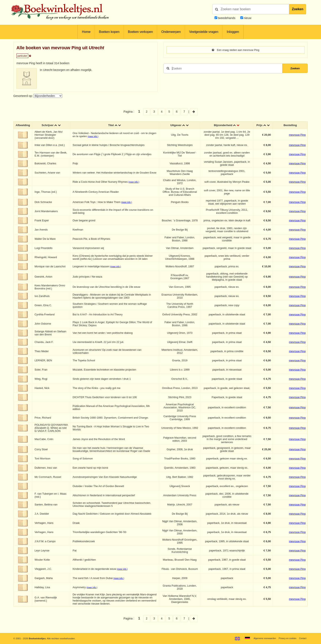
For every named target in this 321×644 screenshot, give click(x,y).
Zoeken (298, 9)
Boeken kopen (109, 32)
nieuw (247, 18)
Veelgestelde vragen (204, 32)
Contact (302, 638)
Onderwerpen (171, 32)
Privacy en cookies (286, 638)
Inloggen (233, 32)
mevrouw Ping (297, 135)
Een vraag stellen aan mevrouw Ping (236, 50)
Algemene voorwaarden (261, 638)
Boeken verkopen (140, 32)
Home (86, 32)
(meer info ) (94, 137)
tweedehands (227, 18)
